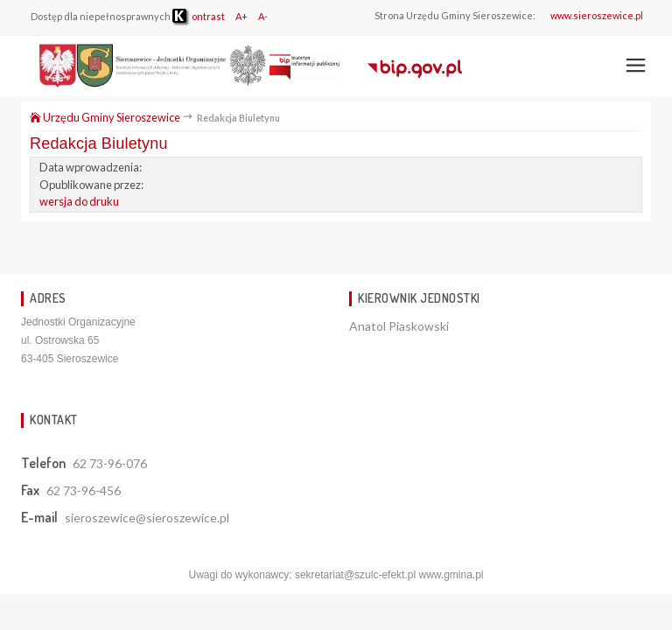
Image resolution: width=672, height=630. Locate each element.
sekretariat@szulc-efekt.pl (355, 575)
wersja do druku (79, 201)
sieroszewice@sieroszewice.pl (147, 518)
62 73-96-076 (110, 463)
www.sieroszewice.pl (597, 15)
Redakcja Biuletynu (99, 143)
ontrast (199, 16)
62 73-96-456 (84, 490)
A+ (241, 16)
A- (263, 16)
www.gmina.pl (451, 575)
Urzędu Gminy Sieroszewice (105, 117)
